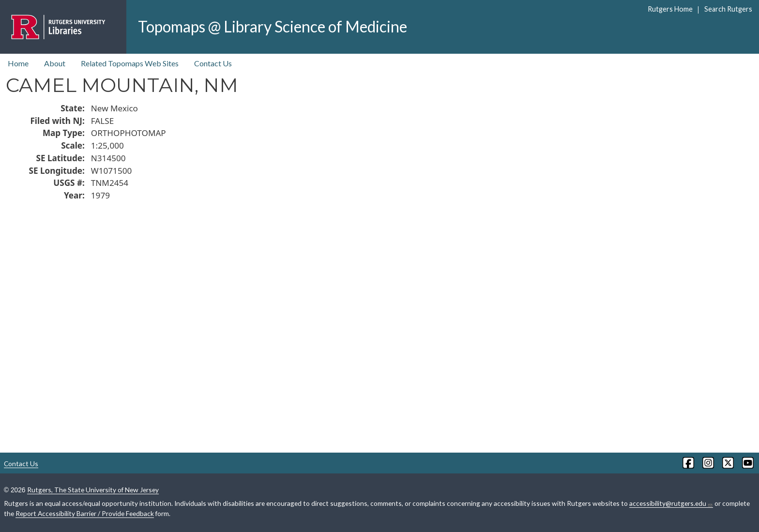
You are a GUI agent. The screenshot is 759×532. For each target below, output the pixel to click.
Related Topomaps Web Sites (130, 63)
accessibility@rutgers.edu (671, 503)
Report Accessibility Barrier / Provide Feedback (85, 513)
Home (18, 63)
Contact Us (213, 63)
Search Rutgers (728, 9)
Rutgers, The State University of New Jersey (93, 490)
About (55, 63)
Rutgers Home (670, 9)
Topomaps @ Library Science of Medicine (273, 26)
